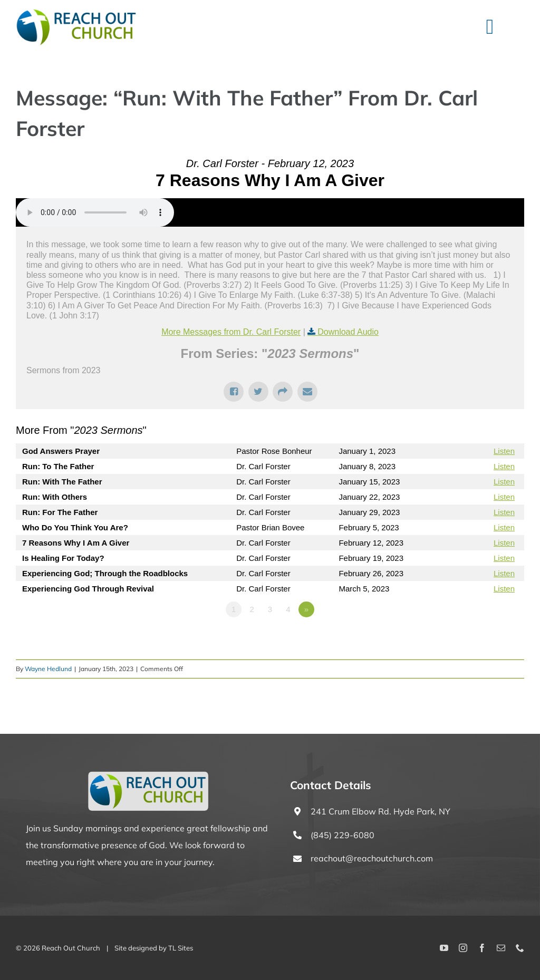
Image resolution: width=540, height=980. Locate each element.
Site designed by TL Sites (154, 948)
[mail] (501, 948)
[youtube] (444, 948)
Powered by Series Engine (485, 638)
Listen (504, 451)
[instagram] (463, 948)
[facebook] (482, 948)
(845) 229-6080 (343, 835)
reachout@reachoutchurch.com (372, 858)
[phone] (520, 948)
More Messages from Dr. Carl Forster (231, 332)
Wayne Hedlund (48, 669)
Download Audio (348, 332)
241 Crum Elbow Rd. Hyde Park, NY (380, 811)
